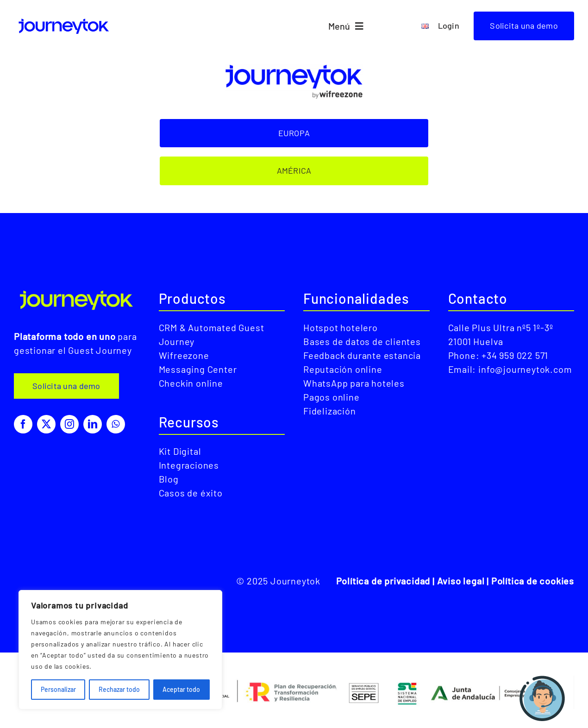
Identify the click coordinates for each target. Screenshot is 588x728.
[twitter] (46, 424)
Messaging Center (198, 369)
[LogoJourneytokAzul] (64, 19)
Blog (169, 479)
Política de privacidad (383, 581)
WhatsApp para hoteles (354, 383)
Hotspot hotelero (341, 327)
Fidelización (330, 411)
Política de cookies (533, 581)
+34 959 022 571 (515, 355)
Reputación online (343, 369)
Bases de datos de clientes (362, 341)
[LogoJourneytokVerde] (77, 291)
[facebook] (23, 424)
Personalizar (58, 689)
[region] (120, 650)
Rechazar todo (119, 689)
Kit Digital (180, 451)
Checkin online (191, 383)
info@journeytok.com (525, 369)
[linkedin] (93, 424)
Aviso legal (461, 581)
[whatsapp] (116, 424)
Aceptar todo (181, 689)
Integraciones (189, 465)
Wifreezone (184, 355)
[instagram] (69, 424)
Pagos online (332, 397)
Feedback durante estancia (362, 355)
